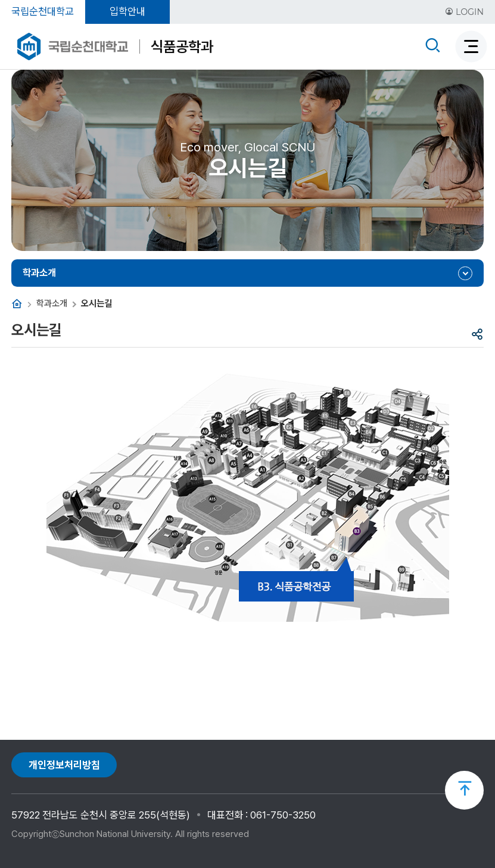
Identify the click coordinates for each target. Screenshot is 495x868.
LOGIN (464, 12)
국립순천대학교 (43, 11)
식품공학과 (182, 46)
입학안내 (127, 11)
